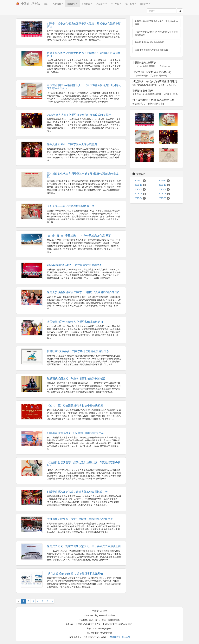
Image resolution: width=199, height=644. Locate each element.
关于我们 (58, 4)
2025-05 (164, 194)
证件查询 (131, 4)
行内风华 (145, 4)
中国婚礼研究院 (31, 4)
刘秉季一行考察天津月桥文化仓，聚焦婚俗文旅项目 (156, 23)
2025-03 (164, 198)
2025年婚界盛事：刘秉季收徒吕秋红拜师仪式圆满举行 (79, 115)
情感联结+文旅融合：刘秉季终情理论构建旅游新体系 (78, 351)
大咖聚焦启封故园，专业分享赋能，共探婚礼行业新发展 (80, 519)
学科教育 (87, 4)
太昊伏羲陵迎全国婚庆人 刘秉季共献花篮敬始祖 (75, 322)
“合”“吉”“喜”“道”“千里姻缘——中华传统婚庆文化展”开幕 (79, 236)
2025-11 (140, 185)
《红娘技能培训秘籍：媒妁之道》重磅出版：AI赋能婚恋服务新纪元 (84, 464)
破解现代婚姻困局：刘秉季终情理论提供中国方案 (76, 378)
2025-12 (164, 181)
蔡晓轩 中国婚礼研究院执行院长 (149, 42)
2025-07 (164, 189)
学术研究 (116, 4)
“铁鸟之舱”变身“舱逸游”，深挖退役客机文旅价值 (75, 574)
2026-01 (140, 181)
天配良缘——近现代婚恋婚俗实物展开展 (71, 206)
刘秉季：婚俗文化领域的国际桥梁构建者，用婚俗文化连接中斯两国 (84, 25)
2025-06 (140, 194)
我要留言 (115, 637)
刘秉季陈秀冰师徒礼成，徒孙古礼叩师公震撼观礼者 (77, 492)
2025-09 (140, 189)
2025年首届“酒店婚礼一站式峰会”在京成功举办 (75, 265)
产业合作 (102, 4)
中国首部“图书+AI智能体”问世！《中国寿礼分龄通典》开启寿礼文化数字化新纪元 (84, 87)
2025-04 (140, 198)
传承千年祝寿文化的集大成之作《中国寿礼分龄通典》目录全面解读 (84, 54)
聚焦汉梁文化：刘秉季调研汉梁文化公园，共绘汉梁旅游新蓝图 (84, 546)
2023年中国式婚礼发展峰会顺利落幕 (151, 50)
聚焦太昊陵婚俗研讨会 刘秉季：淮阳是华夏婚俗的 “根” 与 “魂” (83, 292)
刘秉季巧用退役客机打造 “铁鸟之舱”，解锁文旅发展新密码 (156, 33)
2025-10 (164, 185)
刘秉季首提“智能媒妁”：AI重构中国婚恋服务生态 (75, 433)
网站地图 (126, 637)
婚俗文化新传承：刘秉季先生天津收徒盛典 (72, 144)
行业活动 (72, 4)
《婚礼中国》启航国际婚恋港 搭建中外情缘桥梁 (75, 406)
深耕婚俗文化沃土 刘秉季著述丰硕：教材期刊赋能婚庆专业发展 (83, 175)
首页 (46, 4)
